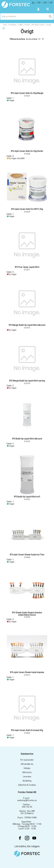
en (51, 3)
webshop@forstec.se (27, 800)
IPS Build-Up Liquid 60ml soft (27, 497)
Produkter (13, 25)
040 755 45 (27, 807)
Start (5, 25)
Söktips (27, 768)
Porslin (27, 25)
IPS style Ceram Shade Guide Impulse (27, 672)
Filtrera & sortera (27, 39)
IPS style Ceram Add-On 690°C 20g (27, 209)
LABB (20, 25)
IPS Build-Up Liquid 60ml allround (27, 439)
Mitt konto (27, 772)
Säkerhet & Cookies (27, 785)
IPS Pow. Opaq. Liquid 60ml (27, 267)
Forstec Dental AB (27, 792)
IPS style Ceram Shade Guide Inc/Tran (27, 555)
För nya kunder (27, 760)
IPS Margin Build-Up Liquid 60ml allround (27, 325)
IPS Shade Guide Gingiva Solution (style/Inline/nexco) (27, 614)
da (45, 3)
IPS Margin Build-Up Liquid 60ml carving (27, 381)
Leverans (27, 777)
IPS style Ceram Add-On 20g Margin (27, 93)
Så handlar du (27, 764)
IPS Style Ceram (38, 25)
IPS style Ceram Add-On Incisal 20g (27, 730)
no (39, 3)
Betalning (27, 781)
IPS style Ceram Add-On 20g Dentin (27, 151)
